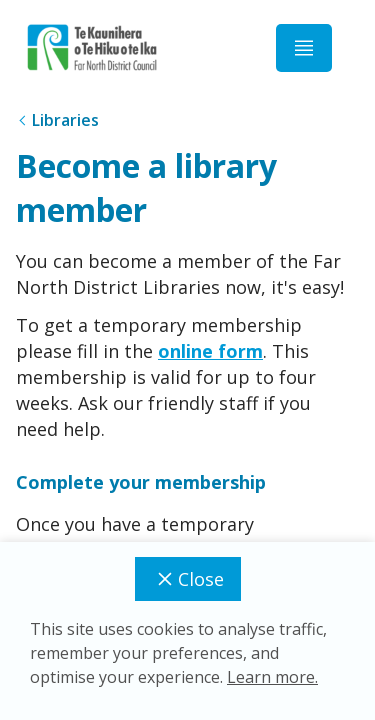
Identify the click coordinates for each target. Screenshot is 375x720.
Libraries (65, 120)
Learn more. (272, 677)
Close (188, 579)
